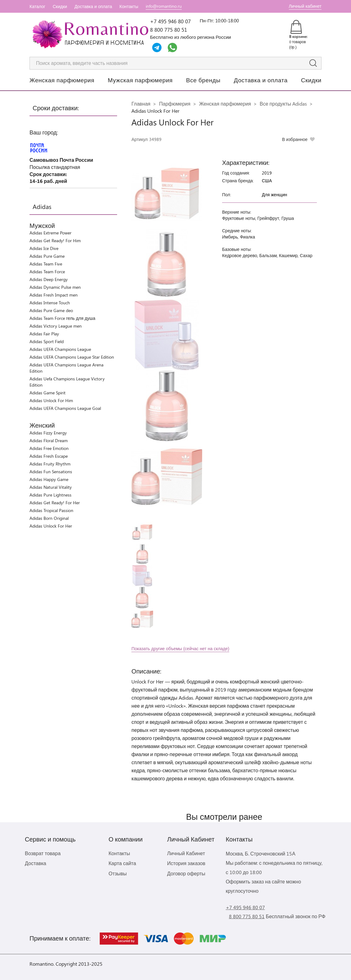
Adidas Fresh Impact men (54, 295)
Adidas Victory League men (56, 326)
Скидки (60, 6)
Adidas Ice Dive (44, 248)
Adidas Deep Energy (49, 279)
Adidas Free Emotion (49, 448)
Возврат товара (43, 853)
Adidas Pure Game (47, 256)
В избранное (295, 139)
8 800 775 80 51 (169, 29)
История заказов (186, 863)
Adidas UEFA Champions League (60, 349)
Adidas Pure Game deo (51, 310)
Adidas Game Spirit (48, 393)
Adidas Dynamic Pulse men (55, 287)
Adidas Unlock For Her (51, 526)
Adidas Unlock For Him (51, 400)
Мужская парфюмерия (140, 80)
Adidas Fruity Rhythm (50, 464)
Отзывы (118, 873)
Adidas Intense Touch (50, 303)
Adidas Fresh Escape (49, 456)
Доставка (36, 863)
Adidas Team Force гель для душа (62, 318)
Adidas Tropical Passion (51, 510)
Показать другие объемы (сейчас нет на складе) (180, 649)
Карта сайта (122, 863)
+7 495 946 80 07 (170, 21)
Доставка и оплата (93, 6)
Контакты (129, 6)
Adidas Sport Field (47, 341)
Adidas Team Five (46, 264)
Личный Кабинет (186, 853)
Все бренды (203, 80)
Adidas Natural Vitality (51, 487)
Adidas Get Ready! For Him (55, 240)
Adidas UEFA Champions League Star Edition (72, 357)
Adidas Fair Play (44, 334)
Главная (141, 104)
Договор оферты (186, 873)
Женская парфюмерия (62, 80)
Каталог (37, 6)
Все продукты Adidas (283, 104)
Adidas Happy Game (49, 479)
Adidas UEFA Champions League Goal (65, 408)
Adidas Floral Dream (49, 440)
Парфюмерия (175, 104)
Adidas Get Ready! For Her (55, 503)
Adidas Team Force (47, 272)
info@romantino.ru (164, 6)
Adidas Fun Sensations (51, 472)
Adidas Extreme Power (50, 233)
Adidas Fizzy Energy (48, 433)
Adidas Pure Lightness (50, 495)
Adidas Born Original (49, 518)
